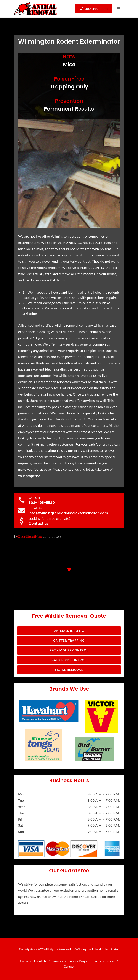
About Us (40, 961)
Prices (111, 961)
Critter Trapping (69, 640)
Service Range (78, 961)
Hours (97, 961)
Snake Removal (69, 670)
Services (57, 961)
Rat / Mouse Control (69, 650)
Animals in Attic (69, 631)
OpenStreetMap (30, 536)
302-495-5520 (94, 9)
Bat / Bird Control (69, 660)
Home (24, 961)
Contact (69, 966)
